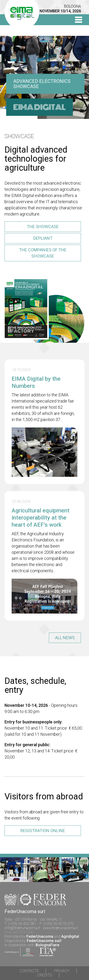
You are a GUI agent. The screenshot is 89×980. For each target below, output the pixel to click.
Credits (44, 975)
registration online (43, 831)
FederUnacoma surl (44, 941)
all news (65, 638)
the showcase (43, 227)
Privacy (62, 971)
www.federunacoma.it (60, 928)
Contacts (29, 971)
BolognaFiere (47, 945)
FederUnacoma (40, 936)
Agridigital (70, 936)
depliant (43, 238)
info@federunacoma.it (22, 928)
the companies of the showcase (43, 253)
